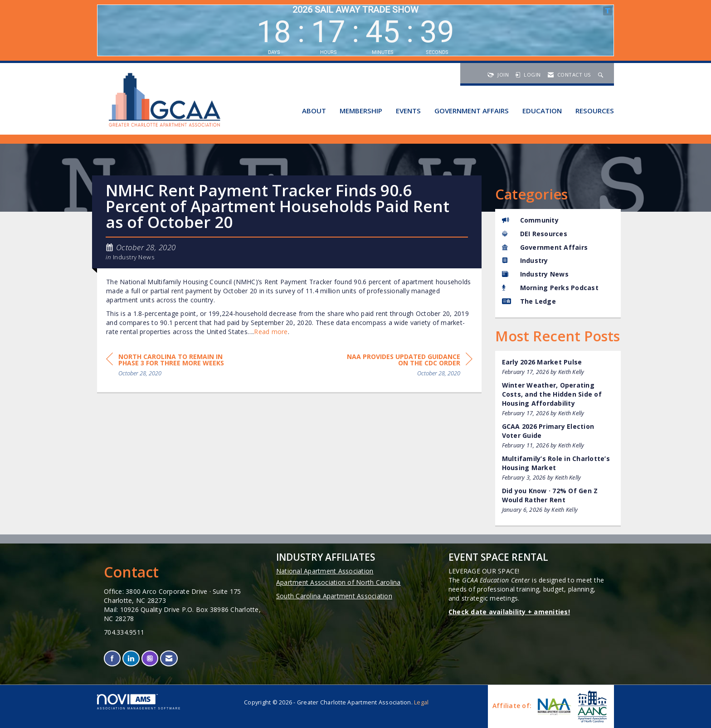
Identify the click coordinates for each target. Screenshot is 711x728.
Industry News (134, 257)
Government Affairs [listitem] (545, 247)
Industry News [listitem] (535, 274)
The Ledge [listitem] (529, 301)
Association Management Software (139, 702)
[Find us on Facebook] (112, 658)
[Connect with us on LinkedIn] (131, 658)
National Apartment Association (325, 571)
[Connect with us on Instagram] (150, 658)
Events (408, 111)
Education (542, 111)
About (314, 111)
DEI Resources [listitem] (535, 234)
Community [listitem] (530, 220)
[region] (404, 366)
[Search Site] (602, 75)
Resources (595, 111)
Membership (361, 111)
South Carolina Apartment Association (334, 596)
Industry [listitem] (525, 260)
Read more (271, 332)
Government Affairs (472, 111)
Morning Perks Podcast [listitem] (550, 288)
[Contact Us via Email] (169, 658)
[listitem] (558, 367)
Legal (421, 702)
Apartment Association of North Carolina (338, 582)
